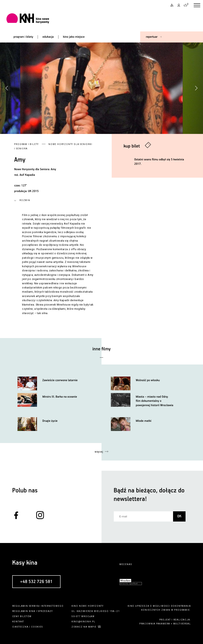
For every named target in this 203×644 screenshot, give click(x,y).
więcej (99, 452)
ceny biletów (22, 616)
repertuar (152, 37)
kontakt (18, 622)
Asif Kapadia (27, 175)
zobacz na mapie (84, 627)
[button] (196, 88)
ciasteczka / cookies (28, 627)
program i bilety (23, 37)
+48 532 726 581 (36, 582)
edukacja (48, 37)
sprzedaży (45, 611)
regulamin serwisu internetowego (38, 606)
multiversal (182, 624)
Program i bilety (26, 144)
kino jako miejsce (74, 37)
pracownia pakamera (155, 624)
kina (32, 611)
